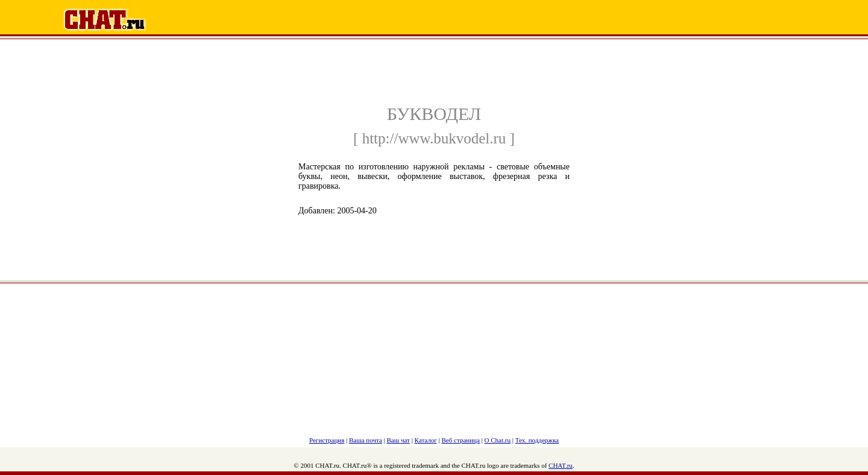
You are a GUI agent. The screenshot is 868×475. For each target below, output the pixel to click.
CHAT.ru (561, 465)
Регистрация (327, 440)
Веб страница (461, 440)
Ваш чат (398, 440)
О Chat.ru (498, 440)
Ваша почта (366, 440)
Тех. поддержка (537, 440)
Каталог (426, 440)
